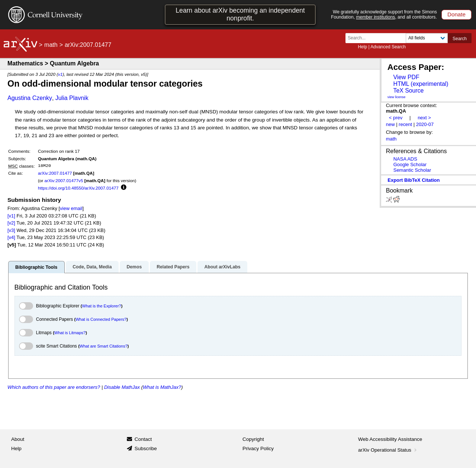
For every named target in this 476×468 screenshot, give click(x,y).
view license (397, 97)
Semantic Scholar (412, 170)
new (390, 124)
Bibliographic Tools (36, 267)
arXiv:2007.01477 (55, 173)
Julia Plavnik (72, 98)
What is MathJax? (162, 387)
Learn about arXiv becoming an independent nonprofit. (240, 14)
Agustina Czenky (30, 98)
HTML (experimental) (421, 84)
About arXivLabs (222, 267)
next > (424, 118)
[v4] (11, 237)
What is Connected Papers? (101, 319)
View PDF (406, 77)
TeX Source (408, 91)
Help (362, 47)
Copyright (253, 439)
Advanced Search (388, 47)
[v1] (11, 216)
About (18, 439)
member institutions (375, 17)
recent (405, 124)
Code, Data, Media (92, 267)
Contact (143, 439)
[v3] (11, 230)
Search (460, 39)
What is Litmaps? (70, 333)
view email (71, 208)
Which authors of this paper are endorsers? (54, 387)
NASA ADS (405, 159)
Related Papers (173, 267)
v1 (60, 74)
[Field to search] (427, 38)
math (51, 45)
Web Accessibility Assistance (390, 439)
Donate (456, 14)
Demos (134, 267)
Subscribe (146, 448)
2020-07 (425, 124)
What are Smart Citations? (104, 346)
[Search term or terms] (378, 38)
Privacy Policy (258, 448)
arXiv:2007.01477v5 (64, 180)
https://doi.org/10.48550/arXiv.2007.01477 (78, 188)
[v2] (11, 223)
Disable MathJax (122, 387)
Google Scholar (410, 164)
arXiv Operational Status (388, 450)
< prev (396, 118)
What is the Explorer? (102, 306)
